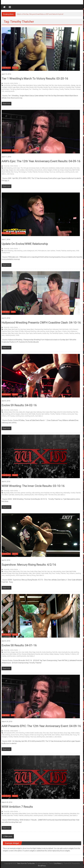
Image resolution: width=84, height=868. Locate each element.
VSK (3, 91)
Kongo (62, 170)
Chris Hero (76, 168)
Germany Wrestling (54, 814)
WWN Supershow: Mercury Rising (26, 575)
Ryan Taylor (29, 333)
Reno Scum (22, 333)
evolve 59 (59, 412)
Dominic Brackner (43, 814)
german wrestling (26, 493)
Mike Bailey (67, 493)
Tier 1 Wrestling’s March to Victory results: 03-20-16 (35, 79)
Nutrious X (62, 87)
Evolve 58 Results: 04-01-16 (19, 645)
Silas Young (14, 172)
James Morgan (50, 331)
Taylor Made (45, 573)
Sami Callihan (51, 251)
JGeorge (73, 85)
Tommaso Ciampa (75, 89)
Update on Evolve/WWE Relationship (25, 244)
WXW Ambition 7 (49, 816)
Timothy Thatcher (64, 89)
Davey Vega (5, 170)
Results (15, 68)
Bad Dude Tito (16, 329)
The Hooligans (23, 172)
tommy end (71, 414)
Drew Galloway (38, 412)
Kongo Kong (68, 170)
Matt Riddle (32, 414)
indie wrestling (29, 170)
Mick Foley (15, 573)
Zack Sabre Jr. (39, 416)
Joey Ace (78, 85)
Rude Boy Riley (70, 87)
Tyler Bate (11, 495)
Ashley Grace (7, 329)
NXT (36, 251)
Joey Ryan (58, 331)
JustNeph (4, 87)
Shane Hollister (6, 172)
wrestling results (10, 91)
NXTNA (19, 654)
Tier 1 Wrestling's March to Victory (49, 89)
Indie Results (6, 68)
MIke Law (23, 87)
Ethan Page (45, 85)
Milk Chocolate (38, 87)
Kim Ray (52, 493)
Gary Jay (50, 571)
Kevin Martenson (72, 331)
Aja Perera (14, 85)
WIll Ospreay (11, 416)
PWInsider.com (42, 251)
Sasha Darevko (37, 333)
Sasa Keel (10, 816)
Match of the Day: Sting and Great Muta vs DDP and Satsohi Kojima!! (40, 14)
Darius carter (37, 85)
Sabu (30, 573)
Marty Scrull (24, 414)
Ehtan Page (32, 652)
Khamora (4, 333)
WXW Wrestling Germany (62, 816)
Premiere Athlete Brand (28, 654)
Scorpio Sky (46, 333)
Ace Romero (7, 85)
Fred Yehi (51, 85)
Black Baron (29, 85)
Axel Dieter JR (7, 814)
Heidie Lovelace (75, 733)
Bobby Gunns (27, 814)
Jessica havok (38, 170)
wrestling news (60, 172)
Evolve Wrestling (8, 251)
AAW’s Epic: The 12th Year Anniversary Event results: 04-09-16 (41, 161)
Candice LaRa (69, 168)
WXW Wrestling (39, 495)
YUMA (18, 335)
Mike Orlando (30, 87)
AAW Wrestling (8, 168)
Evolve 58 (39, 652)
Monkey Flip (47, 87)
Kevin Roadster (45, 493)
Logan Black (16, 87)
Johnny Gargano (48, 170)
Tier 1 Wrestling (34, 89)
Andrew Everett (60, 168)
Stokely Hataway (54, 654)
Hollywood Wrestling (30, 331)
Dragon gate (29, 412)
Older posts (8, 836)
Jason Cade (65, 571)
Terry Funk (52, 573)
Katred (10, 87)
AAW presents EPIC (9, 733)
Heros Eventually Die (64, 652)
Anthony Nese (21, 85)
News (13, 233)
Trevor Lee (52, 172)
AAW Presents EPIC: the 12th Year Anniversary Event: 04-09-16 (41, 726)
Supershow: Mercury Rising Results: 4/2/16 (29, 565)
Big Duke (23, 329)
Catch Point (7, 652)
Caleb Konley (16, 571)
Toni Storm (5, 495)
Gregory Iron (12, 170)
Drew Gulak (15, 331)
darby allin (22, 412)
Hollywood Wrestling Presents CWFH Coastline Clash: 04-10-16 (41, 323)
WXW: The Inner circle (50, 495)
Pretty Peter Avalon (13, 333)
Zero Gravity (11, 174)
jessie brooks (66, 85)
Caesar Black (30, 329)
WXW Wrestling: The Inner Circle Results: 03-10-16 (33, 486)
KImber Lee (56, 170)
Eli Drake (21, 331)
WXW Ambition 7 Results (17, 807)
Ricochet (38, 414)
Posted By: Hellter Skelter (11, 83)
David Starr (17, 493)
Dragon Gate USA (16, 652)
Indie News (6, 233)
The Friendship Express (56, 333)
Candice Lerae (38, 733)
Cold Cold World (64, 329)
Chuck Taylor (53, 733)
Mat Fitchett (48, 735)
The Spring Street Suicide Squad (19, 89)
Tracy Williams (70, 573)
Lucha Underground (29, 251)
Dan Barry (60, 733)
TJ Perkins (64, 414)
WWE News (21, 233)
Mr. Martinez (55, 87)
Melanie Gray (59, 493)
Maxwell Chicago (7, 573)
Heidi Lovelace (20, 170)
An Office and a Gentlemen (47, 168)
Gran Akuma (58, 85)
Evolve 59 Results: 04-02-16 (19, 405)
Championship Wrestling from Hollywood (46, 329)
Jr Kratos (64, 331)
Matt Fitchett (76, 170)
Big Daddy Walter (9, 493)
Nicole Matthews (24, 573)
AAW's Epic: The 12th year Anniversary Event (26, 168)
